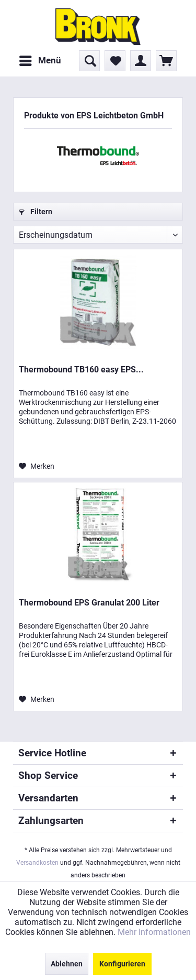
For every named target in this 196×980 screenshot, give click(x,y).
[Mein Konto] (141, 61)
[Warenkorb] (166, 61)
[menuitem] (40, 61)
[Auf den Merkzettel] (37, 466)
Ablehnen (67, 964)
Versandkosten (37, 863)
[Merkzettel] (115, 61)
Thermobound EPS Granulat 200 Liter (89, 603)
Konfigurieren (122, 964)
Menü (40, 59)
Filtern (36, 212)
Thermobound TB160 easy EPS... (81, 370)
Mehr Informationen (154, 932)
